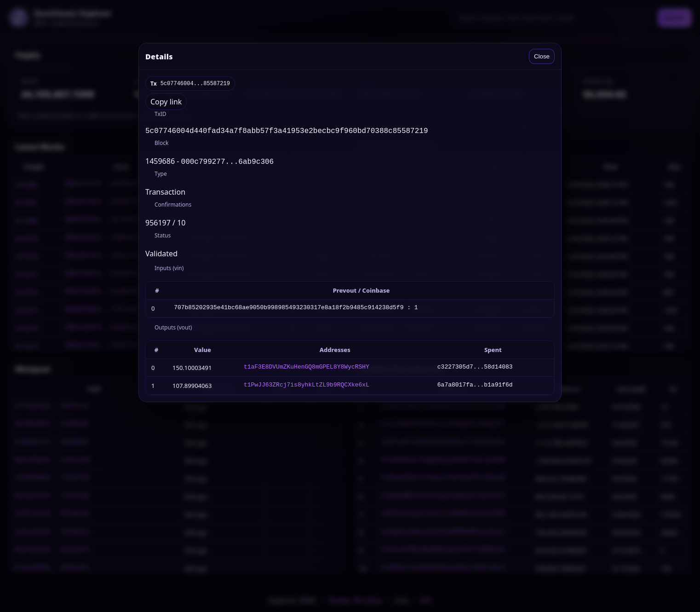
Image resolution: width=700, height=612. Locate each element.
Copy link (166, 102)
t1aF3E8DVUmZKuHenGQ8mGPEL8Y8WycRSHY (307, 370)
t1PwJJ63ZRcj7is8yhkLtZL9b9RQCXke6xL (307, 387)
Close (542, 56)
